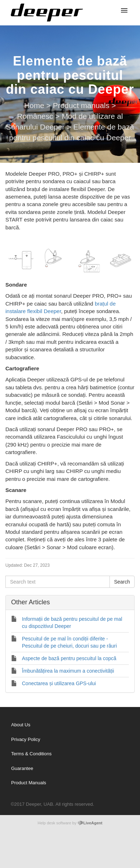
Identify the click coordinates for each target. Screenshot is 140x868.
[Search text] (58, 582)
